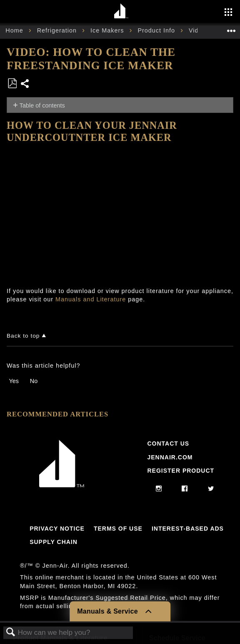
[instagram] (159, 489)
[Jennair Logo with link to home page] (62, 485)
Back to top (23, 336)
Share (25, 84)
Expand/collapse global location (231, 28)
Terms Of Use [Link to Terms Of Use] (118, 529)
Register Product (181, 471)
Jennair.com (170, 457)
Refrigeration (58, 30)
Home (15, 30)
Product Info (157, 30)
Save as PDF (12, 84)
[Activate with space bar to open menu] (228, 13)
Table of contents (42, 105)
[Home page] (121, 11)
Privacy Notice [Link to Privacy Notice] (57, 529)
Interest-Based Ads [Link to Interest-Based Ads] (188, 529)
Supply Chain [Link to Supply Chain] (54, 542)
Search (11, 633)
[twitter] (211, 489)
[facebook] (185, 489)
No (34, 381)
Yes (14, 381)
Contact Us (168, 444)
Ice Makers (108, 30)
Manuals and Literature (91, 299)
